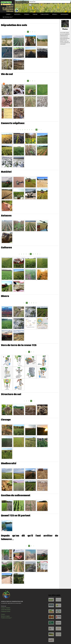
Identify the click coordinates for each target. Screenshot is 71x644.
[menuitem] (3, 14)
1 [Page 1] (20, 130)
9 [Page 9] (39, 130)
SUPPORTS (17, 14)
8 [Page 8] (38, 254)
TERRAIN (26, 14)
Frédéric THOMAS (6, 608)
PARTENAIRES (64, 14)
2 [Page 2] (30, 32)
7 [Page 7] (34, 130)
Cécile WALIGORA (6, 610)
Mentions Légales (5, 616)
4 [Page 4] (27, 130)
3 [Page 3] (33, 32)
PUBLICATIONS (45, 14)
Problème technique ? (6, 618)
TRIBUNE (35, 14)
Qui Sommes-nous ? (8, 17)
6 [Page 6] (32, 130)
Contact (3, 614)
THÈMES (8, 14)
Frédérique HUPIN (6, 611)
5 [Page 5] (30, 130)
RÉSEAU (55, 14)
